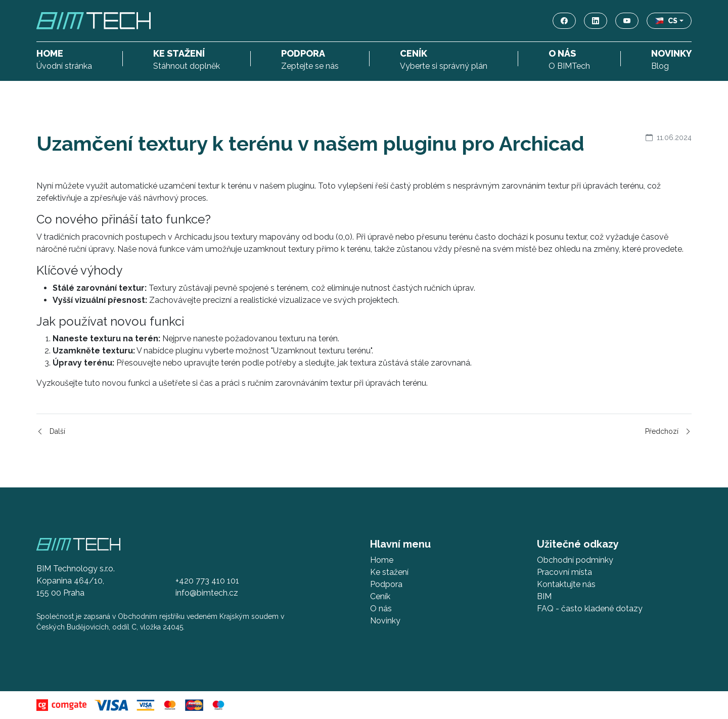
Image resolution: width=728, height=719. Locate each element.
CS (666, 21)
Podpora (386, 584)
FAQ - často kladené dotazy (590, 609)
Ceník (380, 596)
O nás (381, 609)
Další (51, 431)
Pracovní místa (564, 572)
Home (382, 560)
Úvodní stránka (64, 59)
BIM (544, 596)
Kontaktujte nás (566, 584)
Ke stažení (389, 572)
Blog (671, 59)
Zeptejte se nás (310, 59)
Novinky (385, 621)
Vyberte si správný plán (444, 59)
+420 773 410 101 (207, 581)
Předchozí (668, 431)
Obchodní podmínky (575, 560)
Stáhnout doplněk (187, 59)
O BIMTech (569, 59)
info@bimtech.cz (207, 593)
